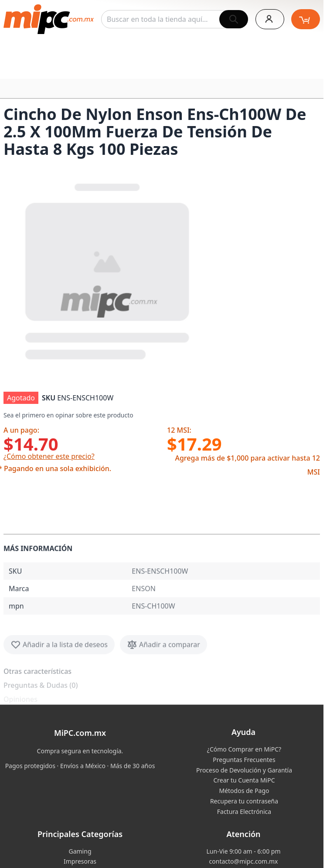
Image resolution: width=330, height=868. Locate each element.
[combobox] (175, 19)
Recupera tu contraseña (244, 801)
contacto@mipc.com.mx (244, 861)
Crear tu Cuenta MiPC (244, 780)
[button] (108, 270)
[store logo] (49, 19)
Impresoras (80, 861)
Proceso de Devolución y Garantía (244, 770)
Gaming (80, 851)
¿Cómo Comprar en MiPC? (244, 749)
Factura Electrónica (244, 812)
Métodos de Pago (244, 791)
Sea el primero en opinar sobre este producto (68, 415)
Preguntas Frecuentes (244, 760)
